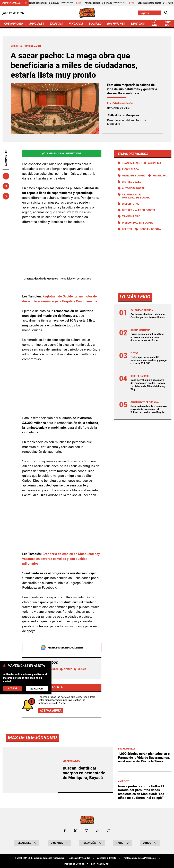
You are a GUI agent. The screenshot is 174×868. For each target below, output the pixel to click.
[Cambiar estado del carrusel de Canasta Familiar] (26, 3)
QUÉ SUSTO (155, 23)
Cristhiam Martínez (124, 103)
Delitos (127, 229)
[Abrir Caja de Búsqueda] (166, 13)
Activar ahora (51, 711)
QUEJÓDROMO (14, 24)
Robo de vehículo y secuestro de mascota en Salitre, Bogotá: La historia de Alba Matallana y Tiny (148, 385)
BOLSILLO (95, 24)
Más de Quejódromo (32, 832)
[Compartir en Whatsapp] (6, 196)
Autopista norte (133, 188)
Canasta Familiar (11, 3)
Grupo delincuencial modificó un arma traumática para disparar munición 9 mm (147, 337)
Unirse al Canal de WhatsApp (62, 154)
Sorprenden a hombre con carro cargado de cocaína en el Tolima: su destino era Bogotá (149, 409)
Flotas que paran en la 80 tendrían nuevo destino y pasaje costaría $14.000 (149, 360)
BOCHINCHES (116, 24)
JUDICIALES (36, 24)
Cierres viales (132, 182)
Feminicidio (160, 176)
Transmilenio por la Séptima (142, 163)
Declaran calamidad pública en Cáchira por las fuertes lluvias (148, 316)
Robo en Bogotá (150, 229)
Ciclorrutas (130, 204)
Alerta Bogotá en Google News (62, 648)
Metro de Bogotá (133, 176)
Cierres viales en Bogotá (139, 210)
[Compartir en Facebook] (6, 176)
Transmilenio (131, 216)
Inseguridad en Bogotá (137, 223)
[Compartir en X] (6, 186)
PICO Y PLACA (130, 169)
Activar (13, 689)
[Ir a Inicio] (87, 13)
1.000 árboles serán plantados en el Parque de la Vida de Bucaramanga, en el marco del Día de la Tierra (144, 852)
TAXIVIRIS (56, 24)
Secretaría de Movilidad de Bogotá (136, 196)
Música (80, 670)
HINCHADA (76, 24)
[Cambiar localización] (150, 13)
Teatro (66, 670)
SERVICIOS (138, 24)
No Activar (37, 689)
